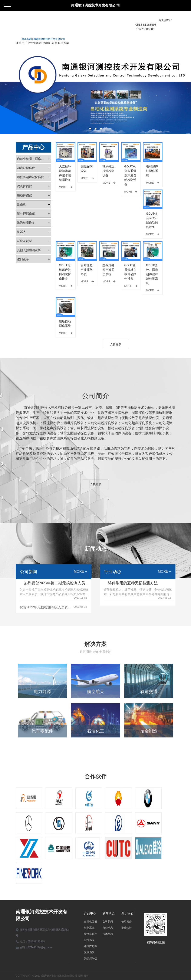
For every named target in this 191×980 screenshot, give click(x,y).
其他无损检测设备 (29, 250)
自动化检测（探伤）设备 (32, 159)
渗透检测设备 (26, 223)
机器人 (22, 232)
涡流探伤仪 (24, 186)
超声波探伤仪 (26, 168)
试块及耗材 (24, 241)
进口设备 (23, 259)
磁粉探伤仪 (24, 195)
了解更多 (115, 344)
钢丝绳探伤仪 (26, 214)
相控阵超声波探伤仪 (30, 177)
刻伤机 (22, 204)
